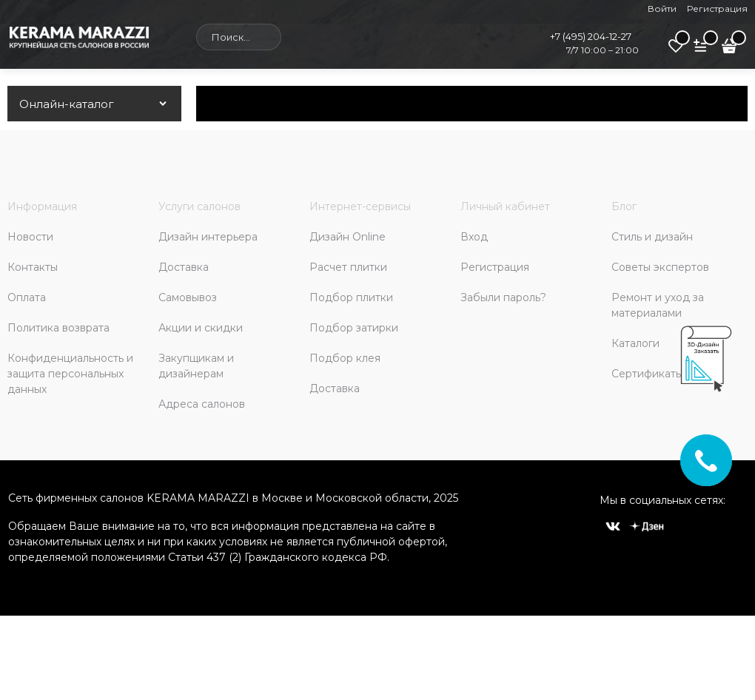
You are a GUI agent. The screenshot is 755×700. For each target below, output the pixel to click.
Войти (662, 9)
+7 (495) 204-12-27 (591, 36)
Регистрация (717, 9)
